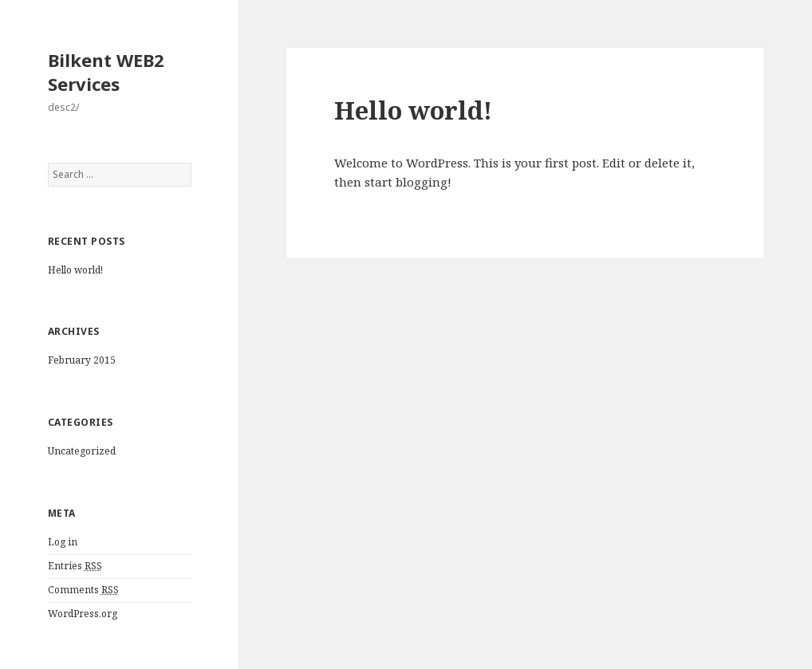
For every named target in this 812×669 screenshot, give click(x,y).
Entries (75, 566)
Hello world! (75, 270)
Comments (83, 590)
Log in (63, 542)
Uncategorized (82, 451)
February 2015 (82, 360)
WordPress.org (83, 614)
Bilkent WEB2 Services (106, 72)
